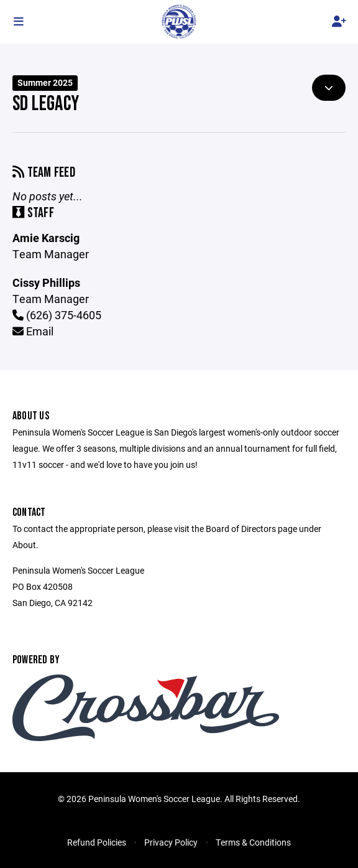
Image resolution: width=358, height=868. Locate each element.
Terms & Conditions (253, 842)
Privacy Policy (171, 842)
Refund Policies (97, 842)
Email (33, 331)
